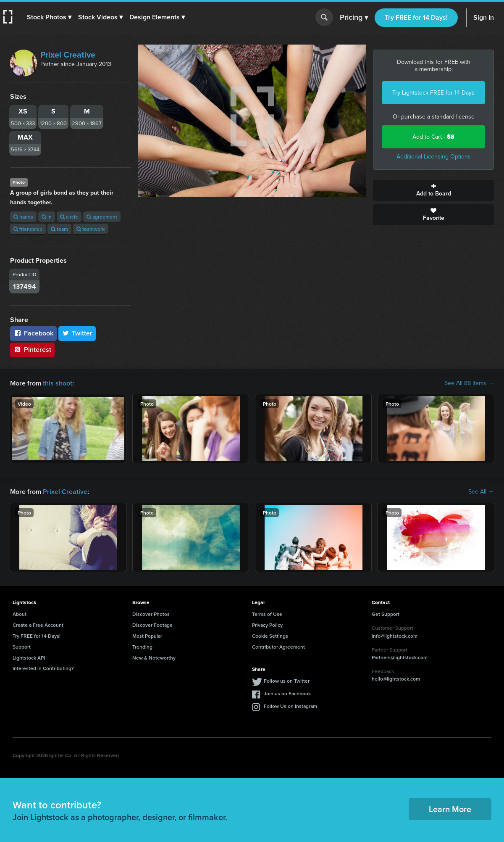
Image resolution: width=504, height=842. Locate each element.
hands (23, 217)
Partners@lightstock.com (400, 657)
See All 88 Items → (469, 383)
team (59, 229)
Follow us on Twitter (287, 681)
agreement (102, 217)
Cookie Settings (270, 636)
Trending (142, 647)
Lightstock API (29, 658)
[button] (49, 17)
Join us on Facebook (287, 693)
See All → (481, 492)
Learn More (450, 809)
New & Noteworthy (154, 658)
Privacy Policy (267, 625)
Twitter (77, 333)
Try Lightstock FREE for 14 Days (433, 93)
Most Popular (147, 636)
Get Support (386, 614)
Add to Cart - (433, 137)
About (20, 614)
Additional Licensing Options (434, 157)
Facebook (33, 333)
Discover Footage (152, 625)
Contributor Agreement (278, 647)
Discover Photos (151, 614)
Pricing (354, 18)
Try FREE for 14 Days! (416, 17)
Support (22, 647)
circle (69, 217)
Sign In (484, 17)
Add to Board (433, 190)
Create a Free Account (38, 625)
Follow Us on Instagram (290, 706)
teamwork (91, 229)
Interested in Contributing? (43, 668)
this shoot (58, 383)
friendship (28, 229)
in (47, 217)
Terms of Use (267, 614)
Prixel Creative (68, 55)
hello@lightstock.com (396, 679)
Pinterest (32, 350)
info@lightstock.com (395, 636)
